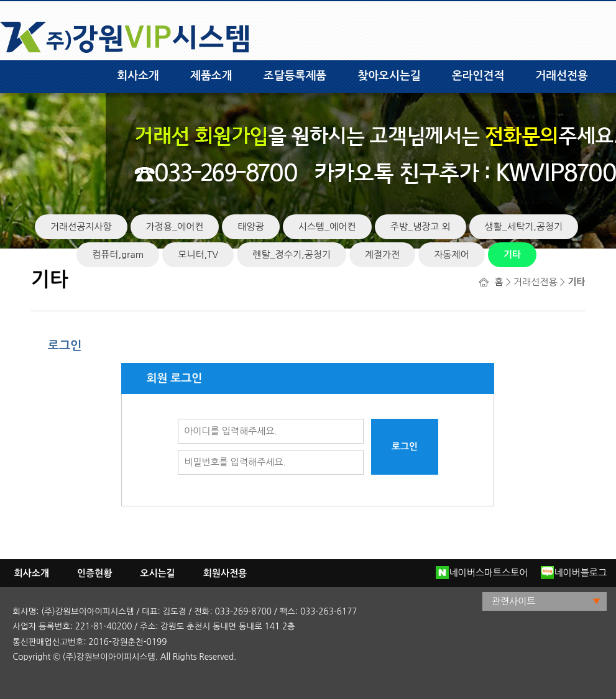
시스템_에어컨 (327, 226)
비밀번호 (178, 450)
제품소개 (211, 76)
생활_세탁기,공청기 (524, 226)
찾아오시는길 (389, 76)
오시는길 (157, 573)
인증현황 (94, 573)
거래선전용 (562, 76)
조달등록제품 (295, 76)
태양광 (251, 226)
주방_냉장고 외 (421, 226)
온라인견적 (478, 76)
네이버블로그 (574, 573)
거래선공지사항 (81, 226)
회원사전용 (225, 573)
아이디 (178, 419)
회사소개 (138, 76)
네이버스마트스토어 (482, 573)
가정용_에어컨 (175, 226)
